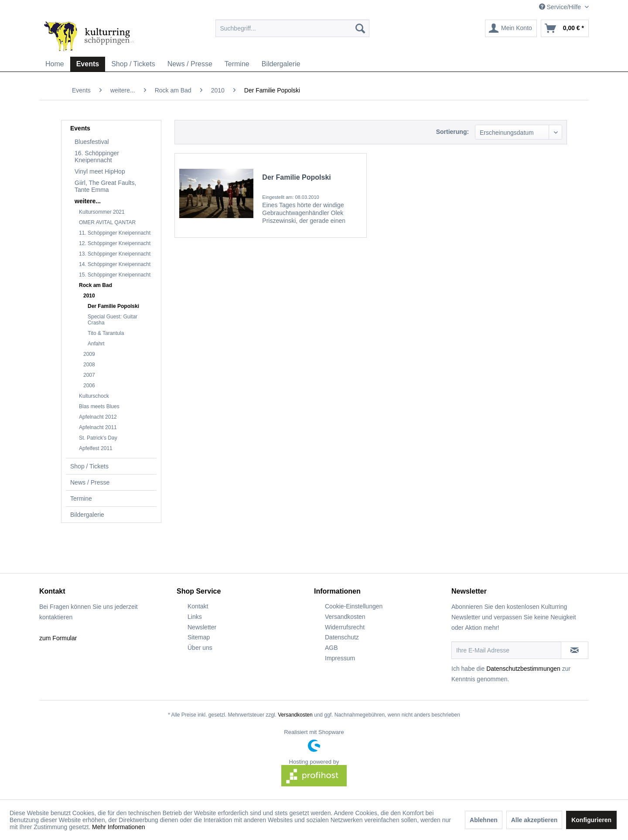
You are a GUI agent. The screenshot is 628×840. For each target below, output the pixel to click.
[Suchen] (360, 28)
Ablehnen (484, 820)
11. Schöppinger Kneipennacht (115, 233)
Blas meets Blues (99, 406)
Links (195, 617)
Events (80, 128)
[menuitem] (292, 28)
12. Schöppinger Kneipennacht (115, 243)
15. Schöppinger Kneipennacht (115, 275)
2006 (89, 386)
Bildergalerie (87, 515)
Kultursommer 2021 (102, 212)
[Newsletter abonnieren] (575, 650)
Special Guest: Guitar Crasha (113, 320)
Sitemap (199, 637)
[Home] (55, 64)
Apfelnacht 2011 (98, 427)
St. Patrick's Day (98, 438)
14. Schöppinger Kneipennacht (115, 264)
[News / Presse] (190, 64)
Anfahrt (96, 344)
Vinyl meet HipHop (100, 171)
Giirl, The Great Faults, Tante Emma (105, 186)
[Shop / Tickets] (133, 64)
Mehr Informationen (118, 827)
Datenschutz (342, 637)
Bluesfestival (92, 142)
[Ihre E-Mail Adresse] (506, 650)
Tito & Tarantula (106, 333)
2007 (89, 375)
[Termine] (237, 64)
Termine (81, 499)
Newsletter (202, 627)
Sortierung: (452, 132)
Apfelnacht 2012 (98, 417)
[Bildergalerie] (281, 64)
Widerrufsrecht (345, 627)
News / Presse (90, 482)
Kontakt (198, 606)
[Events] (88, 64)
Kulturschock (94, 396)
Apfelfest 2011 (96, 448)
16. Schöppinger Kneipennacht (97, 157)
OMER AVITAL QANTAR (107, 222)
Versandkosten (345, 617)
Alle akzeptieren (534, 820)
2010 (89, 296)
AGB (331, 648)
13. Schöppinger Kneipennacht (115, 254)
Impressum (340, 658)
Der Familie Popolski (113, 306)
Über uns (200, 648)
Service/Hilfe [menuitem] (561, 7)
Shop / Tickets (89, 466)
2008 (89, 365)
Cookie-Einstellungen (354, 606)
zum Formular (58, 638)
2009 (89, 354)
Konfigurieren (591, 820)
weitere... (88, 201)
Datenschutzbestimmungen (523, 669)
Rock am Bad (96, 285)
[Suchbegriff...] (292, 28)
